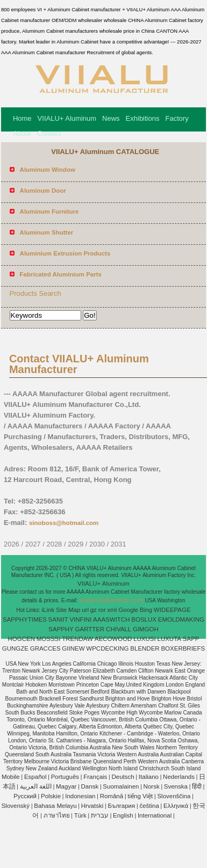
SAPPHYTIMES (25, 619)
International (155, 815)
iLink (48, 610)
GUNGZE (15, 648)
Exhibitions (143, 118)
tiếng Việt (140, 796)
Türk (80, 815)
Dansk (90, 786)
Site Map (68, 610)
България (121, 806)
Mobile (11, 777)
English (123, 815)
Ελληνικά (176, 806)
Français (95, 777)
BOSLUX (144, 619)
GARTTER (90, 629)
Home (22, 118)
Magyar (66, 786)
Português (65, 777)
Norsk (152, 786)
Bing (146, 610)
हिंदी (197, 786)
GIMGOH (146, 629)
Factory (177, 118)
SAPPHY (61, 629)
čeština (149, 806)
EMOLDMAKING (181, 619)
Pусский (25, 796)
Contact (49, 133)
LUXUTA (170, 639)
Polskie (51, 796)
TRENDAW (77, 639)
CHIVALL (119, 629)
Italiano (149, 777)
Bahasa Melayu (55, 806)
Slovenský (16, 806)
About (22, 133)
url (85, 610)
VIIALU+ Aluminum (67, 118)
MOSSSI (49, 639)
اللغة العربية (36, 786)
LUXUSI (145, 639)
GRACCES (45, 648)
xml (112, 610)
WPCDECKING (107, 648)
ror (102, 610)
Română (112, 796)
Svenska (176, 786)
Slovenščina (174, 796)
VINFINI (80, 619)
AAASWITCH (111, 619)
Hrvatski (92, 806)
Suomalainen (121, 786)
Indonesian (80, 796)
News (111, 118)
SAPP (191, 639)
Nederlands (179, 777)
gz (94, 610)
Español (35, 777)
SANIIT (58, 619)
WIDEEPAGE (172, 610)
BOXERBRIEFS (183, 648)
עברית (100, 815)
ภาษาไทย (57, 815)
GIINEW (73, 648)
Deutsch (123, 777)
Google (128, 610)
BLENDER (145, 648)
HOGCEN (21, 639)
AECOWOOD (113, 639)
